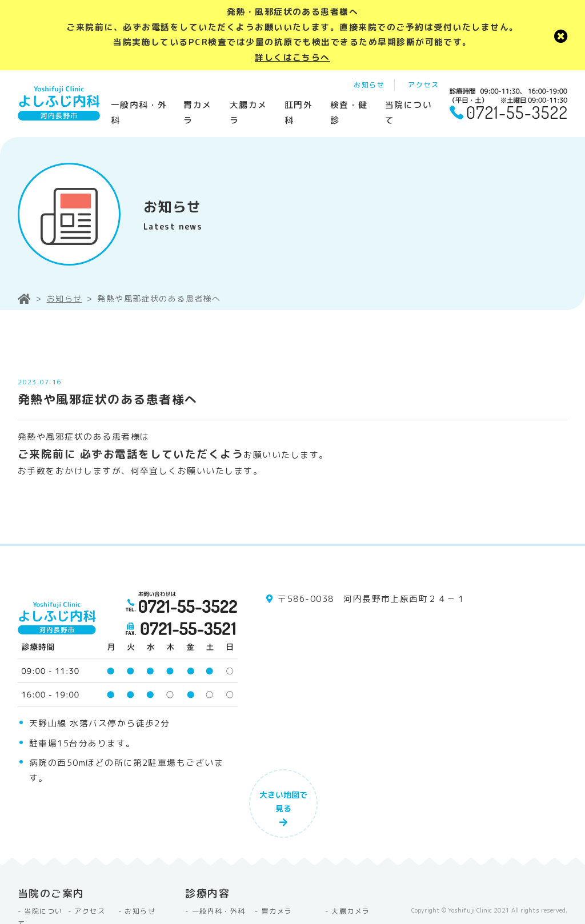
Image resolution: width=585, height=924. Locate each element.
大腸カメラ (249, 113)
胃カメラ (197, 113)
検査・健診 (349, 113)
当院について (408, 113)
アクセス (423, 85)
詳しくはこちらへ (292, 57)
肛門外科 (298, 113)
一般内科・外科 (139, 113)
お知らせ (369, 85)
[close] (561, 35)
